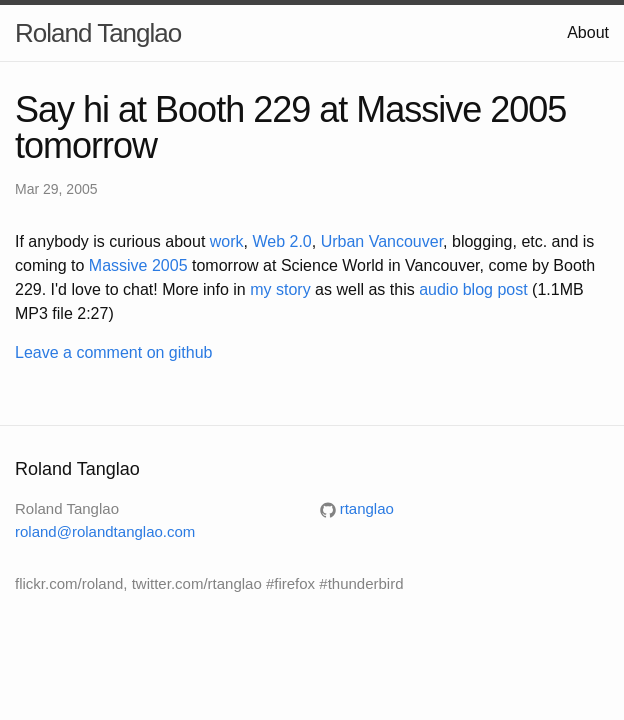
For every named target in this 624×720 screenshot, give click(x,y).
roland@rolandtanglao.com (105, 531)
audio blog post (473, 289)
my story (280, 289)
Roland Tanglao (98, 33)
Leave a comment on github (113, 352)
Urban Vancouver (382, 241)
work (227, 241)
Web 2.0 (281, 241)
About (588, 32)
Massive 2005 (138, 265)
